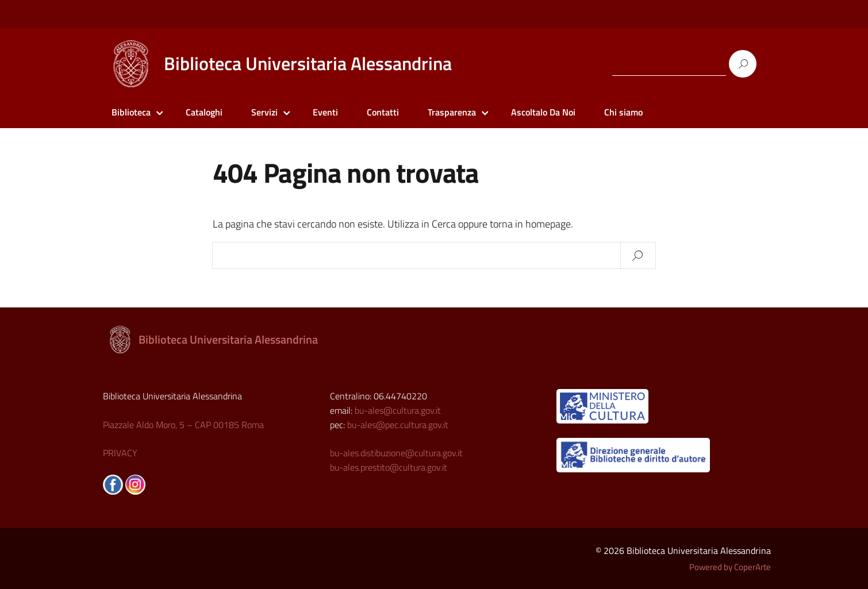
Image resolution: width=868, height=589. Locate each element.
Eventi (325, 112)
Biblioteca (131, 112)
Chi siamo (623, 112)
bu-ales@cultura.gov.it (398, 410)
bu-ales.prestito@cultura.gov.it (389, 467)
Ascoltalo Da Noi (543, 112)
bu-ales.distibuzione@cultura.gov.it (396, 453)
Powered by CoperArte (730, 567)
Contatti (383, 112)
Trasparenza (452, 112)
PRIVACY (120, 453)
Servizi (264, 112)
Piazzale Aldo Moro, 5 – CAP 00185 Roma (183, 425)
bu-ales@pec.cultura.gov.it (398, 425)
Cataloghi (204, 112)
